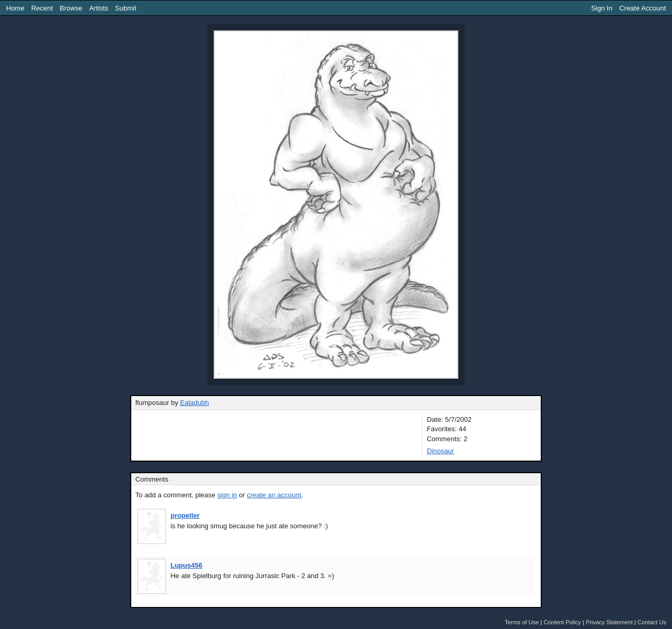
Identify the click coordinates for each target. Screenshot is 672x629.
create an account (274, 495)
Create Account (642, 8)
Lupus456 (187, 565)
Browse (71, 8)
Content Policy (562, 622)
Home (15, 8)
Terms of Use (522, 622)
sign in (227, 495)
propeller (185, 515)
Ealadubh (195, 403)
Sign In (602, 8)
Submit (125, 8)
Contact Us (652, 622)
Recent (42, 8)
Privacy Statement (610, 622)
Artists (99, 8)
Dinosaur (440, 451)
